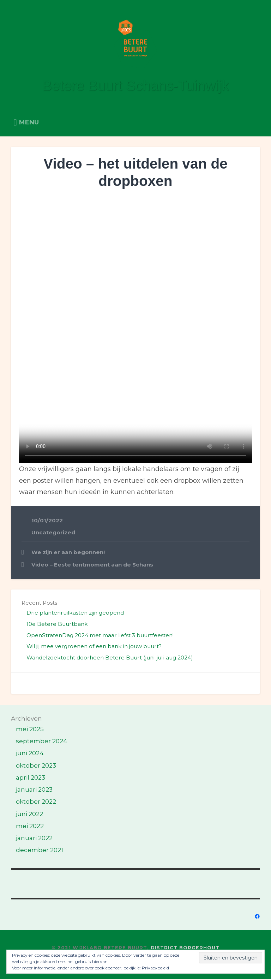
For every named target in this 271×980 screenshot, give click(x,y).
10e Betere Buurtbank (57, 625)
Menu (29, 123)
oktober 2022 (36, 802)
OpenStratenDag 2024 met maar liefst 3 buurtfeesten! (100, 636)
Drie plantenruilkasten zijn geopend (75, 614)
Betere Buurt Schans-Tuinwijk (135, 87)
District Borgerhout (185, 949)
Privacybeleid (155, 968)
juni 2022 (29, 814)
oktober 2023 (36, 766)
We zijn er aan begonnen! (68, 553)
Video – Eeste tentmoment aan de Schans (92, 566)
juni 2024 (30, 754)
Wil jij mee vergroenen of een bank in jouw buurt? (94, 647)
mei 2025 (30, 730)
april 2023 (31, 778)
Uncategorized (53, 533)
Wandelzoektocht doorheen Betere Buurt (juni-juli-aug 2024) (110, 659)
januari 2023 (34, 790)
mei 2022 (30, 827)
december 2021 (40, 851)
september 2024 (42, 742)
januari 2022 (34, 839)
